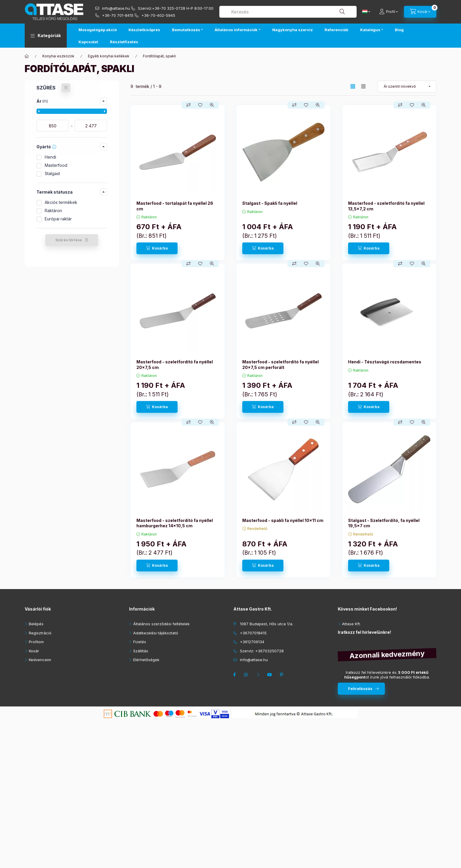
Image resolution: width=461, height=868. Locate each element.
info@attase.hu (116, 8)
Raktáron (53, 211)
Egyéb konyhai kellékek (109, 56)
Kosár (34, 651)
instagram (247, 675)
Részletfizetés (124, 42)
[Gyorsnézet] (212, 105)
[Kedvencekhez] (200, 105)
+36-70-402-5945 (158, 15)
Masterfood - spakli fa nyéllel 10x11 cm (283, 520)
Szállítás (141, 651)
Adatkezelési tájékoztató (156, 633)
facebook (235, 675)
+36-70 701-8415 (118, 15)
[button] (46, 36)
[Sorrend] (407, 87)
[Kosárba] (157, 248)
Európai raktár (58, 219)
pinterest (282, 675)
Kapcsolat (88, 42)
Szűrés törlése (69, 240)
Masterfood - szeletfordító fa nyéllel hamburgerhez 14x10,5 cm (175, 523)
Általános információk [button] (236, 30)
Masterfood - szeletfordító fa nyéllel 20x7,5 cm (175, 364)
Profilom (36, 642)
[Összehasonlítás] (188, 105)
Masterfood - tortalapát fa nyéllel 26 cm (175, 206)
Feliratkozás (360, 689)
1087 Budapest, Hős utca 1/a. (267, 624)
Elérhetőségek (146, 660)
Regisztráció (40, 633)
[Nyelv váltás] (365, 12)
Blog (399, 30)
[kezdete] (53, 126)
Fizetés (140, 642)
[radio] (363, 86)
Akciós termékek (61, 202)
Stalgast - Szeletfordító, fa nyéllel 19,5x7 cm (384, 523)
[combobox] (288, 12)
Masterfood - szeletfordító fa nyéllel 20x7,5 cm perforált (280, 364)
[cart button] (420, 12)
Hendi (50, 157)
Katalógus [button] (370, 30)
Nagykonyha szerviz (293, 30)
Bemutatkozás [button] (186, 30)
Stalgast (52, 173)
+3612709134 (252, 642)
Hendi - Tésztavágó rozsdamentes (385, 362)
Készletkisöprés (144, 30)
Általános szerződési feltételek (161, 624)
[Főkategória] (27, 56)
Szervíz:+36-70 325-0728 (162, 8)
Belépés (36, 624)
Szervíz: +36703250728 (262, 651)
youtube (270, 675)
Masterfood (56, 165)
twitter (259, 675)
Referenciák (336, 30)
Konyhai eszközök (58, 56)
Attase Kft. (351, 624)
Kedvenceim (40, 660)
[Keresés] (342, 12)
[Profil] (389, 12)
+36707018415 (253, 633)
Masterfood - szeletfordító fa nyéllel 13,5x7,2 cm (386, 206)
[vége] (91, 126)
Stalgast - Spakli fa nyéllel (270, 203)
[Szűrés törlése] (66, 88)
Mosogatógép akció (98, 30)
